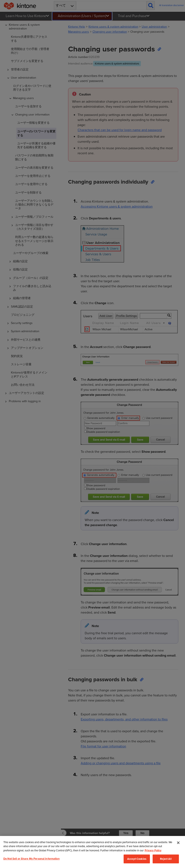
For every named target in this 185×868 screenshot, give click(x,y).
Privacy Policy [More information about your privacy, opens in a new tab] (153, 862)
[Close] (178, 854)
